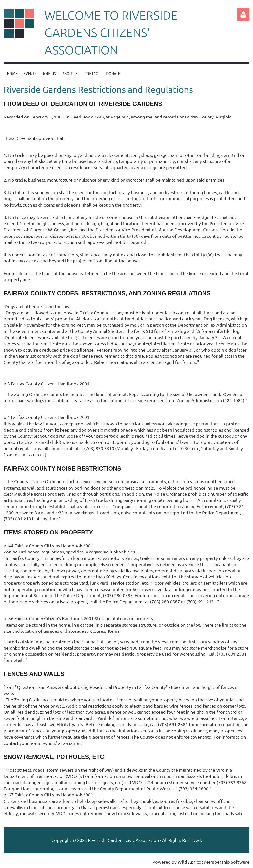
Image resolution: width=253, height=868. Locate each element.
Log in (243, 15)
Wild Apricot (190, 862)
